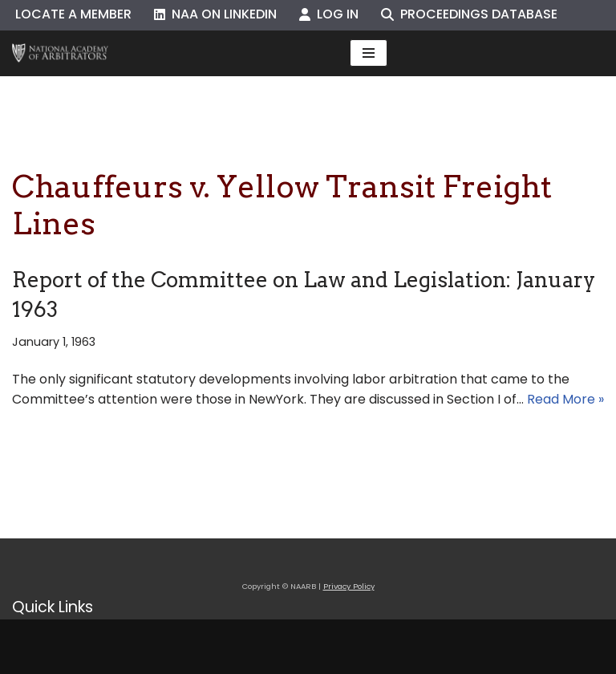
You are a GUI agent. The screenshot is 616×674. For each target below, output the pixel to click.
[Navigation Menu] (369, 53)
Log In (329, 14)
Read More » (565, 399)
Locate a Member (73, 14)
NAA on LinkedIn (215, 14)
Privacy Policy (349, 586)
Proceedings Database (469, 14)
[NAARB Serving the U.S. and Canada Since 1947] (60, 53)
